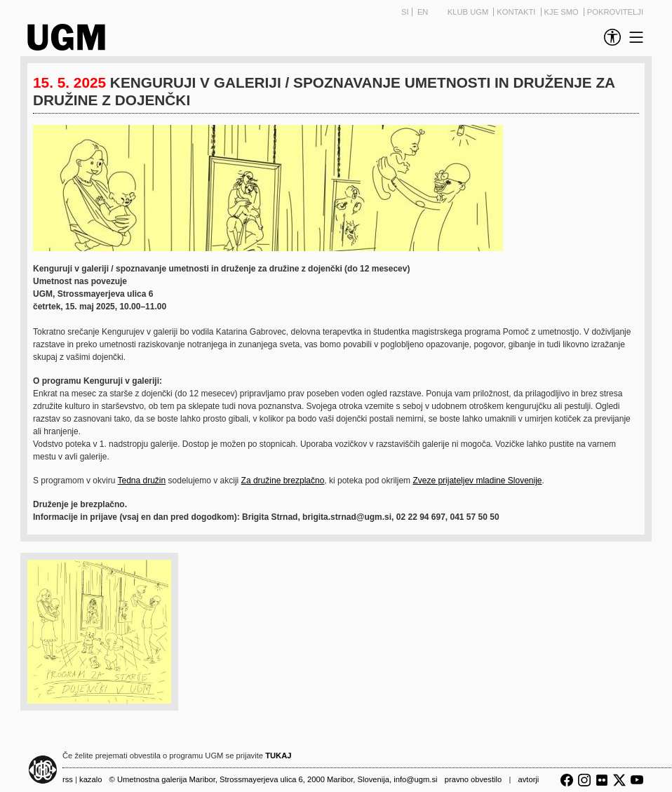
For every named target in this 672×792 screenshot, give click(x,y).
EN (423, 12)
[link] (610, 37)
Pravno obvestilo (473, 779)
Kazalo (90, 779)
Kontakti (517, 12)
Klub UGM (469, 12)
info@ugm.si (415, 779)
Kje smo (563, 12)
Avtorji (528, 779)
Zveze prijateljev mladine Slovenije (477, 481)
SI (405, 12)
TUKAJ (278, 756)
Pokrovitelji (615, 12)
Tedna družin (142, 481)
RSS (68, 779)
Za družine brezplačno (283, 481)
